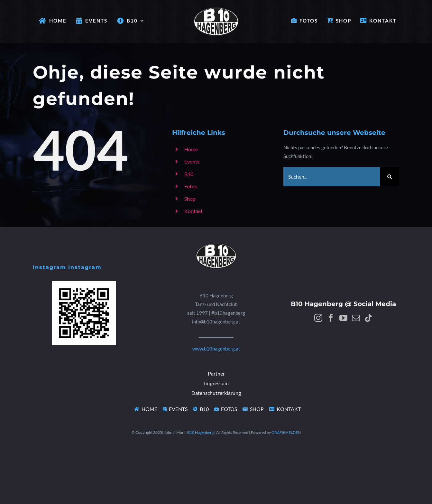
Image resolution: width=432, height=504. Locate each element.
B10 (189, 174)
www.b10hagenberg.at (216, 349)
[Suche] (390, 177)
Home (191, 149)
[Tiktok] (368, 318)
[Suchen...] (332, 177)
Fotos (191, 186)
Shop (190, 199)
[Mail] (356, 318)
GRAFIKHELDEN (286, 432)
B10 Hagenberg (200, 432)
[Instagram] (318, 318)
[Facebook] (331, 318)
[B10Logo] (216, 239)
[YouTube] (343, 318)
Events (192, 161)
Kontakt (193, 211)
